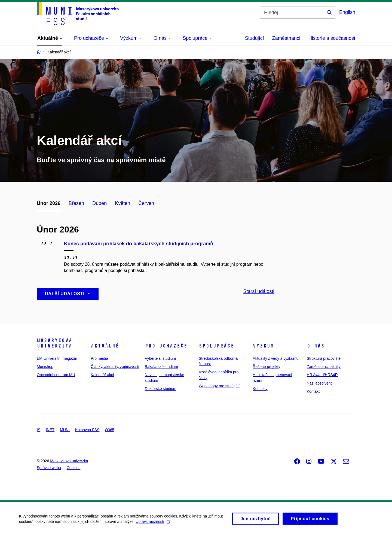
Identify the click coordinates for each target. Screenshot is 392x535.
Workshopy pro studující (219, 386)
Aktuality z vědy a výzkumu (275, 358)
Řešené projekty (266, 367)
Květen (122, 203)
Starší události (259, 291)
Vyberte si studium (160, 358)
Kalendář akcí (102, 375)
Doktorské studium (161, 389)
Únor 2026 (49, 203)
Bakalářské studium (161, 367)
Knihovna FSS (87, 430)
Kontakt (313, 391)
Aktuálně (105, 346)
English (347, 12)
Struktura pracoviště (324, 358)
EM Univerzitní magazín (57, 358)
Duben (99, 203)
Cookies (74, 468)
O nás (316, 346)
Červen (146, 203)
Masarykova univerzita (54, 343)
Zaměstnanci (286, 38)
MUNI (65, 430)
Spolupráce (216, 346)
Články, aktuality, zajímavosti (115, 367)
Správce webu (49, 468)
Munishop (45, 367)
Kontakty (260, 389)
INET (50, 430)
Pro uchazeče (166, 346)
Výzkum (263, 346)
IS (39, 430)
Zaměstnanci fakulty (324, 367)
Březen (76, 203)
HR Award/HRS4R (322, 375)
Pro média (99, 358)
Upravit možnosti (153, 524)
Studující (255, 38)
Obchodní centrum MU (56, 375)
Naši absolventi (320, 383)
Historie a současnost (332, 38)
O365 (109, 430)
